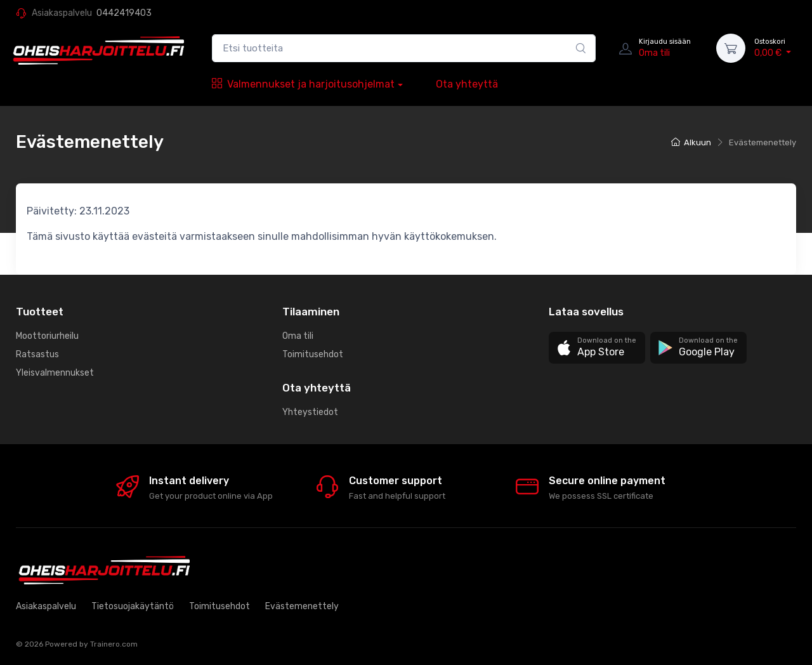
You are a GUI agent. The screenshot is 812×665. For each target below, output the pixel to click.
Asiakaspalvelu (46, 606)
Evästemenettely (302, 606)
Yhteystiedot (310, 412)
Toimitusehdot (313, 354)
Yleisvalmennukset (55, 373)
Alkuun (691, 142)
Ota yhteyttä (467, 84)
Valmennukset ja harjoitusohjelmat (303, 84)
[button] (597, 348)
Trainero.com (114, 644)
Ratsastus (37, 354)
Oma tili (298, 336)
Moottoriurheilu (47, 336)
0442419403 (124, 13)
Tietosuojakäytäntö (133, 606)
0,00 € (773, 48)
